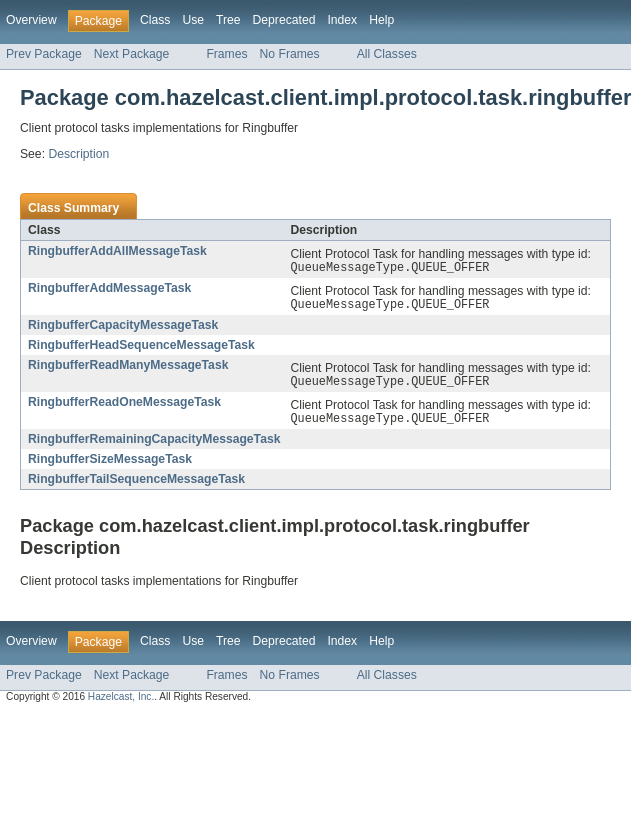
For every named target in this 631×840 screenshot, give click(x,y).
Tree (228, 20)
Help (381, 20)
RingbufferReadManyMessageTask (128, 369)
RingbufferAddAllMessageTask (117, 251)
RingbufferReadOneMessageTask (124, 408)
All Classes (387, 54)
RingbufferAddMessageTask (109, 290)
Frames (226, 54)
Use (193, 20)
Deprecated (284, 20)
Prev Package (44, 54)
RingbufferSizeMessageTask (110, 467)
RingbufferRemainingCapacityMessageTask (154, 447)
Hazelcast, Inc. (121, 704)
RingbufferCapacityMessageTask (123, 329)
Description (78, 154)
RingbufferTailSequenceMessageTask (136, 487)
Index (342, 20)
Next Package (132, 54)
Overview (31, 20)
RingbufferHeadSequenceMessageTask (141, 349)
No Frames (290, 54)
